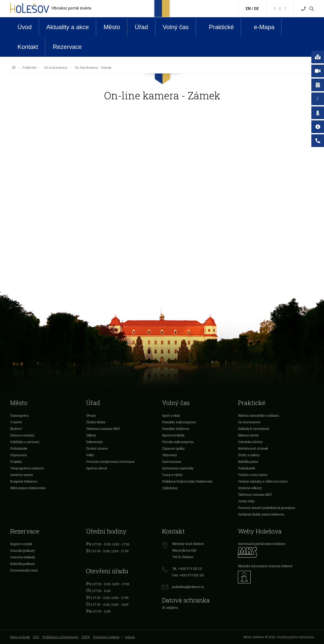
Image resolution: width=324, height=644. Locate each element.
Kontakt (28, 47)
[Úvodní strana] (14, 67)
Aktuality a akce (68, 27)
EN (248, 8)
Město (112, 27)
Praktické (217, 27)
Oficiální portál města (71, 8)
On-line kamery (55, 67)
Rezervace (67, 47)
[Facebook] (275, 8)
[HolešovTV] (280, 8)
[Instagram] (285, 8)
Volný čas (176, 27)
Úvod (25, 27)
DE (256, 8)
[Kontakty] (303, 9)
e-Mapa (260, 27)
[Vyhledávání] (312, 9)
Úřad (141, 27)
